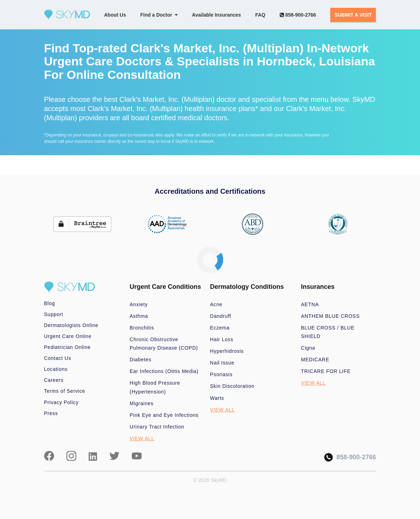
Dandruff (221, 316)
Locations (56, 369)
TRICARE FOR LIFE (326, 371)
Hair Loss (222, 339)
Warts (217, 398)
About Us (115, 15)
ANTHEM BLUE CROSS (330, 316)
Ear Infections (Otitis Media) (164, 371)
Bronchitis (142, 328)
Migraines (142, 403)
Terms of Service (65, 391)
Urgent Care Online (68, 336)
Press (51, 413)
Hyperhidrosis (227, 351)
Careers (54, 380)
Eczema (220, 328)
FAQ (260, 15)
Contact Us (58, 358)
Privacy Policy (61, 402)
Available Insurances (216, 15)
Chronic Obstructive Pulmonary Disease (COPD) (164, 344)
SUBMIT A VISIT (353, 15)
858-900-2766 (298, 15)
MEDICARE (315, 360)
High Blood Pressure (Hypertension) (155, 387)
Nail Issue (222, 363)
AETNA (310, 304)
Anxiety (139, 304)
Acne (216, 304)
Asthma (139, 316)
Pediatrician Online (67, 347)
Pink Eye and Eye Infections (164, 415)
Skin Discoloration (232, 386)
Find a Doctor (159, 15)
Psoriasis (221, 374)
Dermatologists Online (71, 325)
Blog (50, 303)
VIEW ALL (142, 438)
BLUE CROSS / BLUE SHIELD (328, 332)
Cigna (308, 348)
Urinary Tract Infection (157, 427)
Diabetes (140, 360)
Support (54, 314)
